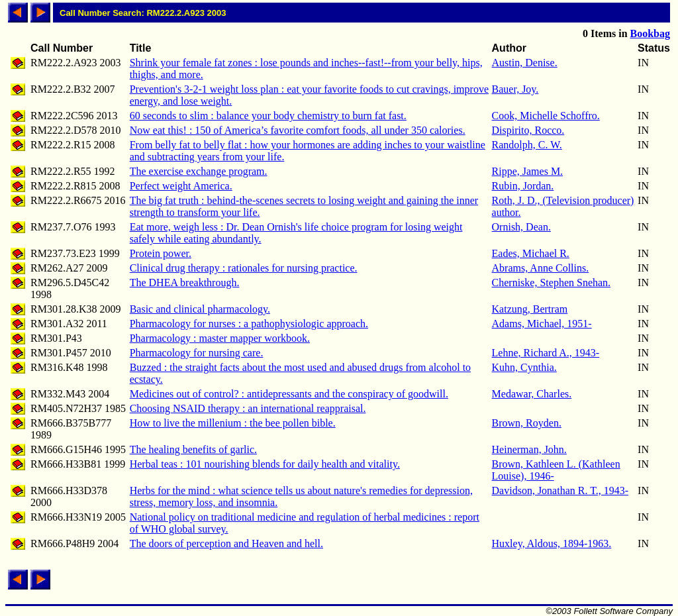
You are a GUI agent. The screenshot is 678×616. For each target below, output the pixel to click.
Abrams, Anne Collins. (541, 268)
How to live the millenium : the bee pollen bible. (233, 423)
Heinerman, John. (529, 449)
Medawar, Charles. (532, 394)
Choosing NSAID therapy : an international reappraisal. (248, 408)
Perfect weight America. (181, 186)
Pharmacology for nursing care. (197, 353)
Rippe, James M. (528, 171)
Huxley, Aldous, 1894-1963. (552, 543)
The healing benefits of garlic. (193, 449)
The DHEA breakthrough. (185, 282)
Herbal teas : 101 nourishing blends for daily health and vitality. (265, 464)
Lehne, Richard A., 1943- (546, 353)
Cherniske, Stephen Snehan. (552, 282)
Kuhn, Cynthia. (524, 367)
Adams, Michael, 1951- (542, 324)
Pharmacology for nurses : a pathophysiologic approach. (249, 324)
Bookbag (650, 33)
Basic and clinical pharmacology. (200, 309)
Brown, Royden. (527, 423)
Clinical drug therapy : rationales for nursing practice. (244, 268)
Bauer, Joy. (515, 89)
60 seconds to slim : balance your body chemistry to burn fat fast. (268, 116)
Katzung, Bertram (530, 309)
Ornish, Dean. (521, 227)
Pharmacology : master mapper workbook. (220, 338)
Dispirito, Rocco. (528, 130)
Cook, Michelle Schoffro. (546, 116)
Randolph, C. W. (527, 145)
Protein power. (161, 253)
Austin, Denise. (525, 63)
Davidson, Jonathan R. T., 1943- (560, 490)
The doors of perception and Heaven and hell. (226, 543)
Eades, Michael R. (531, 253)
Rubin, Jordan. (523, 186)
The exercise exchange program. (199, 171)
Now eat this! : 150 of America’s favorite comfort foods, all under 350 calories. (298, 130)
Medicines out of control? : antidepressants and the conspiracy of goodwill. (289, 394)
